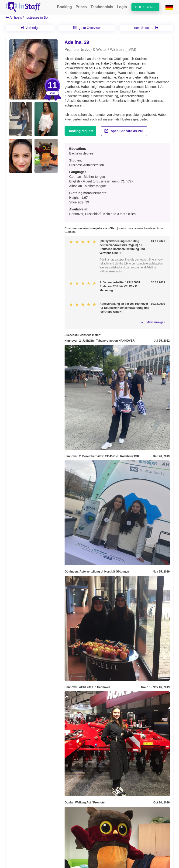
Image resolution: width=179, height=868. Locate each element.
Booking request (80, 131)
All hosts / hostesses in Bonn (28, 17)
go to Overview (87, 28)
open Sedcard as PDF (124, 131)
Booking (64, 7)
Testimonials (102, 7)
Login (122, 7)
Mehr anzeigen (156, 322)
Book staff (145, 7)
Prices (81, 7)
